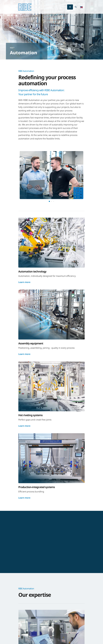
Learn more (24, 282)
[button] (81, 7)
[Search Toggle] (76, 7)
